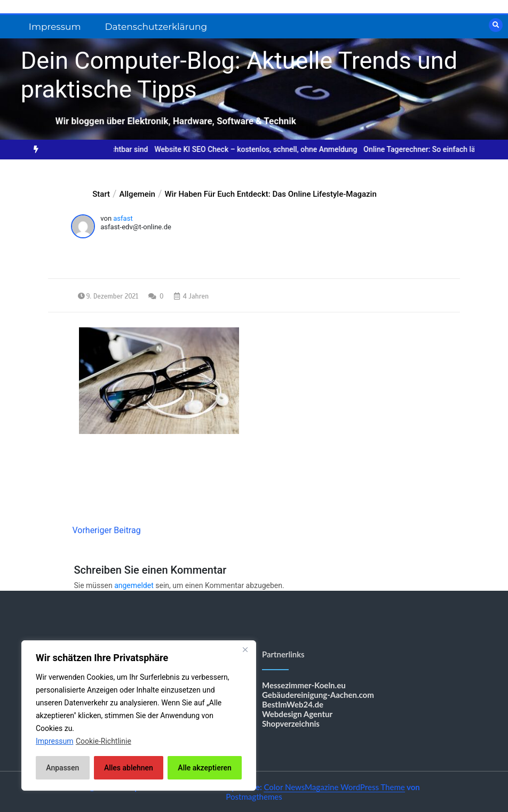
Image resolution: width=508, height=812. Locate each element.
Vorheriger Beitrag (106, 530)
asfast (123, 218)
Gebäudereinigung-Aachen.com (318, 695)
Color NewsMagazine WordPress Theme (334, 787)
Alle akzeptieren (204, 768)
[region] (139, 715)
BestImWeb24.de (293, 704)
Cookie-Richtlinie (104, 741)
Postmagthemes (254, 797)
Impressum (55, 27)
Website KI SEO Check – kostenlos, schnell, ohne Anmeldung (264, 149)
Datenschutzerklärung (156, 27)
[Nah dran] (245, 649)
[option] (264, 150)
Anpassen (62, 768)
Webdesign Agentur (297, 714)
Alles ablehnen (129, 768)
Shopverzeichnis (291, 723)
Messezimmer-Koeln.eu (304, 685)
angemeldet (134, 585)
